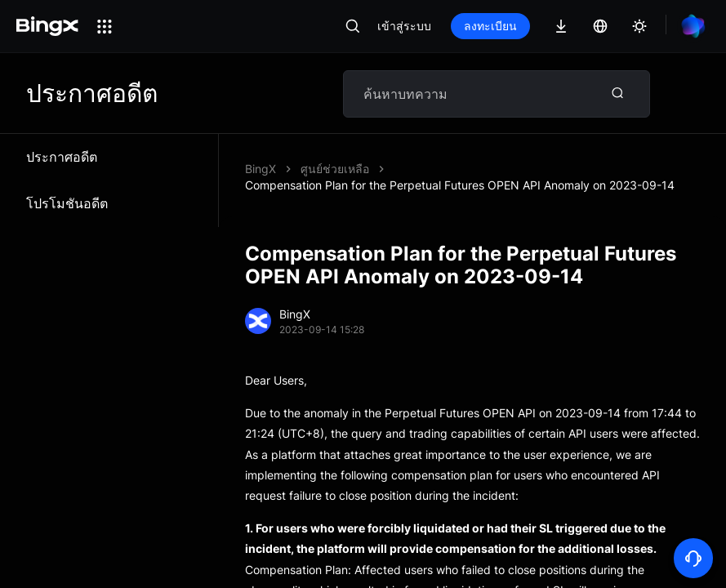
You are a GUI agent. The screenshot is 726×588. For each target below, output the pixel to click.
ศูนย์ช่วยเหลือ (335, 169)
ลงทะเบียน (490, 26)
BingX (261, 169)
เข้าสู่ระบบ (404, 26)
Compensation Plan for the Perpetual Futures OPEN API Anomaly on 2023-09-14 (460, 185)
